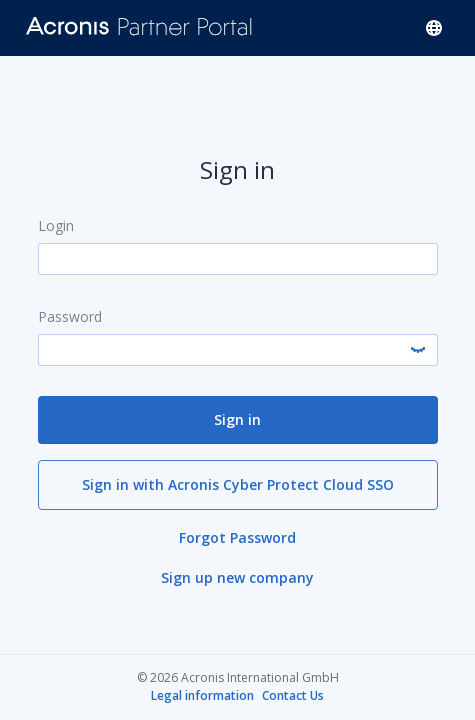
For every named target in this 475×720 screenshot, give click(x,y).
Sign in (237, 418)
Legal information (202, 696)
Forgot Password (237, 536)
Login (56, 224)
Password (70, 315)
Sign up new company (237, 576)
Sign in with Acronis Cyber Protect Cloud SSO (238, 483)
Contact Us (293, 696)
